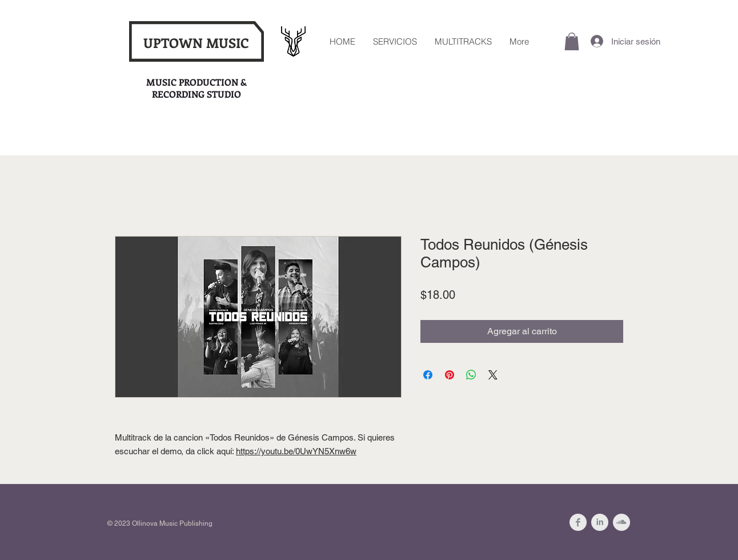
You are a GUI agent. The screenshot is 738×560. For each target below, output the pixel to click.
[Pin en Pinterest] (450, 375)
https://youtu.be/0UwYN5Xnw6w (296, 451)
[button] (572, 41)
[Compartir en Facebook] (428, 375)
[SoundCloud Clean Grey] (621, 522)
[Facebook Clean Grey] (578, 522)
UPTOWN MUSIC (196, 43)
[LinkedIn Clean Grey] (600, 522)
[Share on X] (493, 375)
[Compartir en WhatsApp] (471, 375)
